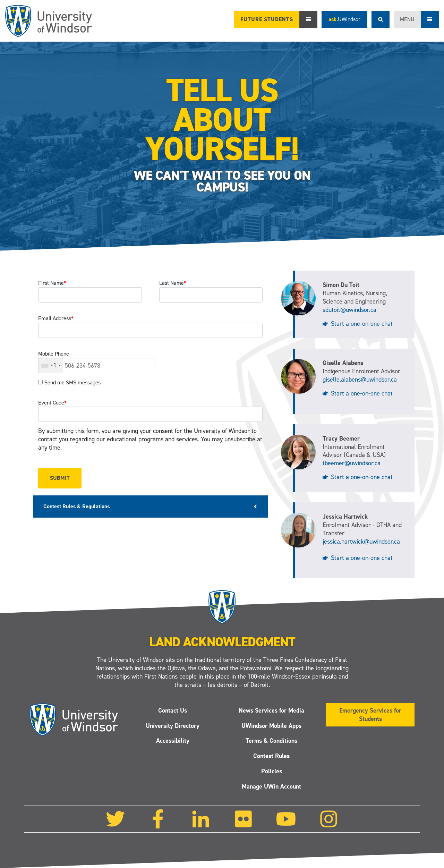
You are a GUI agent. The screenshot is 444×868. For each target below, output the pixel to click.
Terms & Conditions (271, 741)
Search (381, 19)
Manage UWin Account (271, 786)
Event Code (52, 403)
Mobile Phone (54, 354)
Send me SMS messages (72, 382)
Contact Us (173, 710)
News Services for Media (271, 710)
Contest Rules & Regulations (76, 506)
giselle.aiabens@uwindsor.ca (360, 380)
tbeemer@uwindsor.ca (352, 463)
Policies (272, 771)
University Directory (173, 726)
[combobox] (51, 366)
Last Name (173, 283)
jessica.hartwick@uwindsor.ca (361, 542)
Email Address (56, 318)
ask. (344, 19)
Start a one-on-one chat (362, 324)
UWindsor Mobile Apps (271, 726)
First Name (52, 283)
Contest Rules (271, 756)
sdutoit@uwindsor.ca (349, 310)
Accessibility (173, 741)
